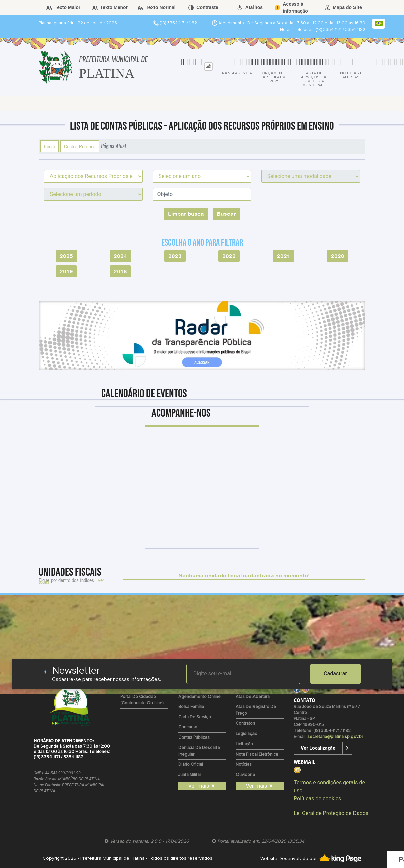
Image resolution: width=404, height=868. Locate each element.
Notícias (244, 764)
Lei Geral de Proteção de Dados (331, 813)
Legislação (246, 734)
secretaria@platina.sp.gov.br (335, 737)
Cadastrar (335, 673)
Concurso (188, 727)
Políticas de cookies (317, 799)
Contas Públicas (80, 146)
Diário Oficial (191, 764)
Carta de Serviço (195, 717)
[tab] (209, 66)
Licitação (244, 744)
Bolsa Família (191, 707)
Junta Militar (190, 775)
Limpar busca (186, 214)
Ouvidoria (245, 775)
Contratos (245, 724)
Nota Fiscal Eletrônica (257, 754)
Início (49, 146)
